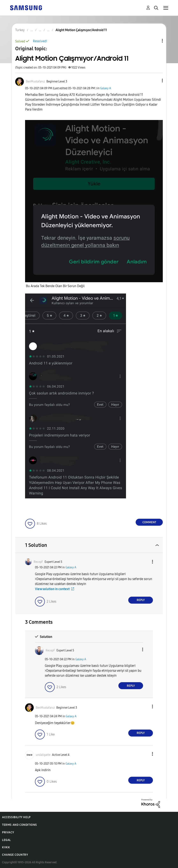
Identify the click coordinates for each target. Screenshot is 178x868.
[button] (156, 81)
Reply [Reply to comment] (141, 600)
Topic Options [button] (155, 41)
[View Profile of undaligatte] (43, 755)
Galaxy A (106, 88)
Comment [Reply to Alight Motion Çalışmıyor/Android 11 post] (149, 522)
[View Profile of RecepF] (38, 562)
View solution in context (52, 589)
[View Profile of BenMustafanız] (35, 82)
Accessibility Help (16, 817)
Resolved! (40, 41)
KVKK (6, 847)
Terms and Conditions (20, 825)
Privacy (8, 832)
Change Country (15, 855)
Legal (6, 840)
